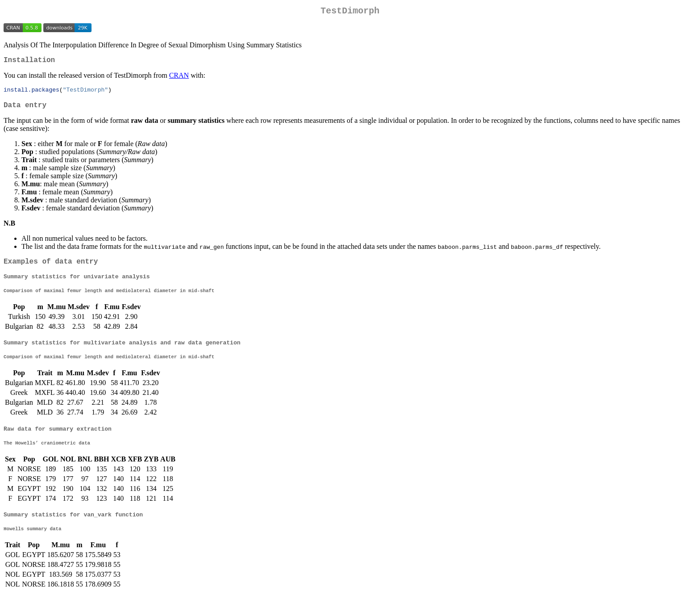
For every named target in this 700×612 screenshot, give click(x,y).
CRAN (179, 79)
